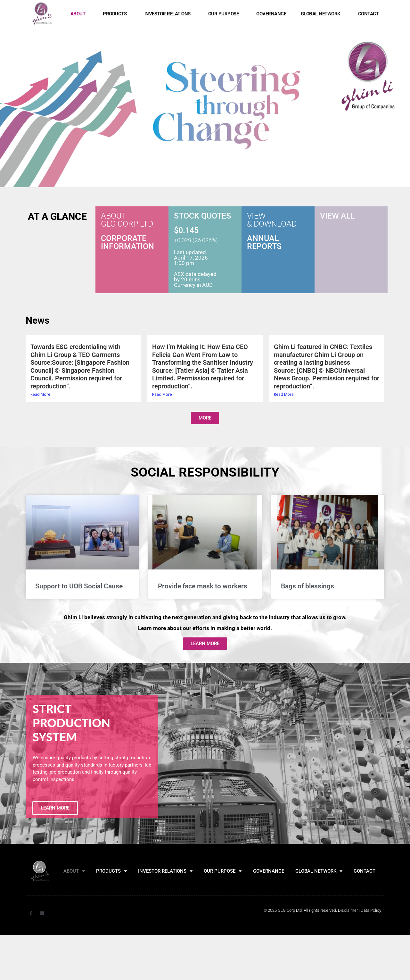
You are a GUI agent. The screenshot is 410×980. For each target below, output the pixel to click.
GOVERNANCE (271, 14)
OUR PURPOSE (225, 14)
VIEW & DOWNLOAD (272, 220)
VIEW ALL (338, 216)
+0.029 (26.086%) (196, 241)
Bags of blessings (307, 586)
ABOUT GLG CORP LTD (127, 220)
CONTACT (369, 14)
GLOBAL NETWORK (322, 14)
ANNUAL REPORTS (264, 243)
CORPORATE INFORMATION (127, 243)
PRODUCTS (116, 14)
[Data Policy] (371, 911)
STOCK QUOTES (202, 216)
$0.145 (186, 231)
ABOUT (80, 14)
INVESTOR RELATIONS (169, 14)
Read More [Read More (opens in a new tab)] (40, 395)
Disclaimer (348, 911)
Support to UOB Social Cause (79, 586)
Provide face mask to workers (203, 586)
